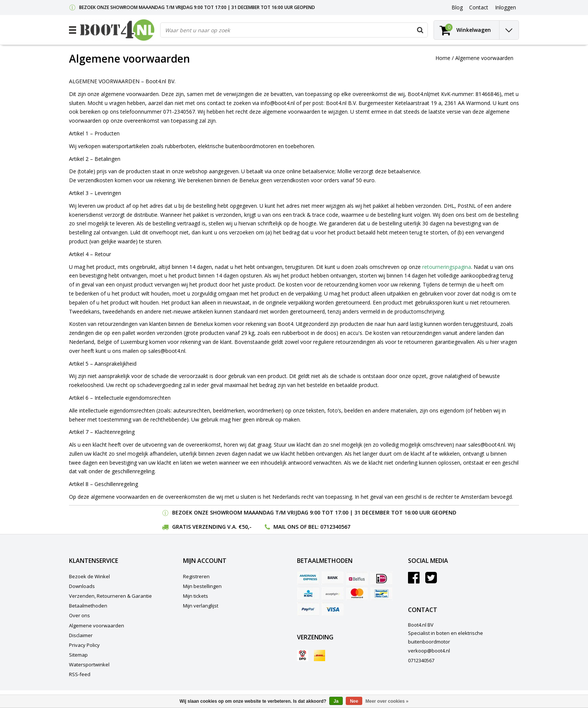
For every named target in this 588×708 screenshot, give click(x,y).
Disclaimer (81, 635)
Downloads (82, 586)
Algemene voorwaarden (484, 58)
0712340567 (335, 527)
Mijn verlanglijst (201, 606)
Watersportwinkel (89, 664)
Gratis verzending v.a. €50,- (212, 527)
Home (443, 58)
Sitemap (78, 655)
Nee (354, 701)
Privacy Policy (84, 645)
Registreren (196, 576)
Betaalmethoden (88, 606)
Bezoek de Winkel (89, 576)
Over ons (79, 615)
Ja (336, 701)
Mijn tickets (196, 596)
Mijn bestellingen (202, 586)
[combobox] (294, 30)
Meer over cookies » (387, 701)
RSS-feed (80, 674)
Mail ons (286, 527)
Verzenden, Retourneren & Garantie (110, 596)
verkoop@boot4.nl (429, 651)
